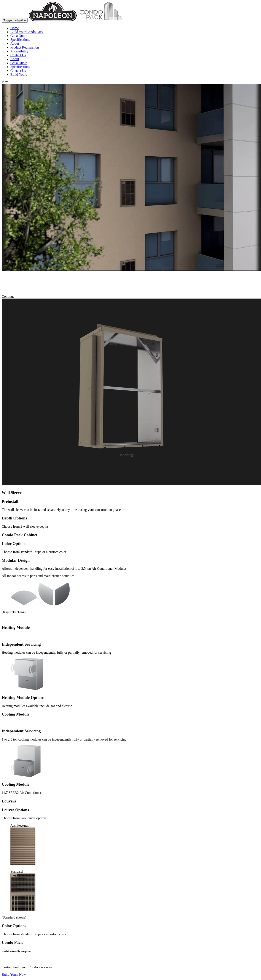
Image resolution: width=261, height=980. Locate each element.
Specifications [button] (20, 67)
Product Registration (25, 47)
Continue (9, 297)
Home (15, 28)
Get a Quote (19, 36)
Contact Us (18, 55)
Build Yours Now (14, 974)
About (15, 43)
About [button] (15, 59)
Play (6, 82)
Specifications (20, 40)
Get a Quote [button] (19, 63)
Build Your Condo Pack (27, 32)
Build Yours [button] (19, 75)
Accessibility (19, 51)
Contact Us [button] (18, 71)
